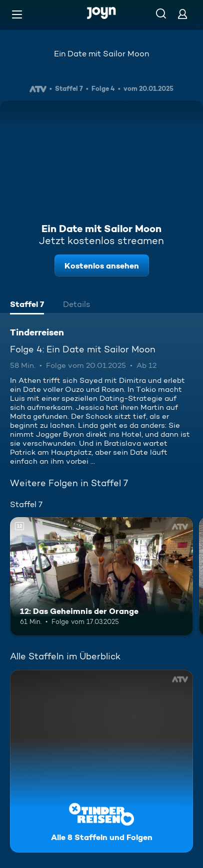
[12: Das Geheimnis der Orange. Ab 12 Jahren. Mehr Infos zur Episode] (101, 577)
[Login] (182, 14)
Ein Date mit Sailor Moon (101, 54)
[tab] (27, 305)
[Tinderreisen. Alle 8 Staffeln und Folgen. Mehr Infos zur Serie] (101, 761)
